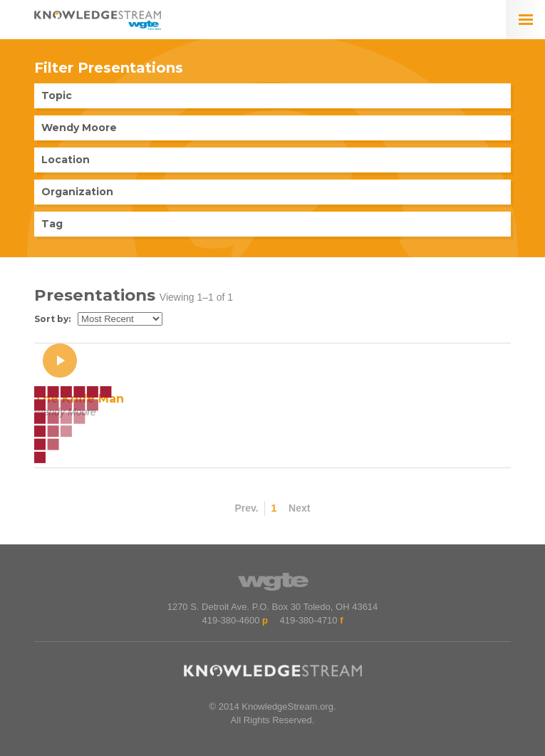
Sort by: (52, 319)
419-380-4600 (230, 620)
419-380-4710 (309, 620)
